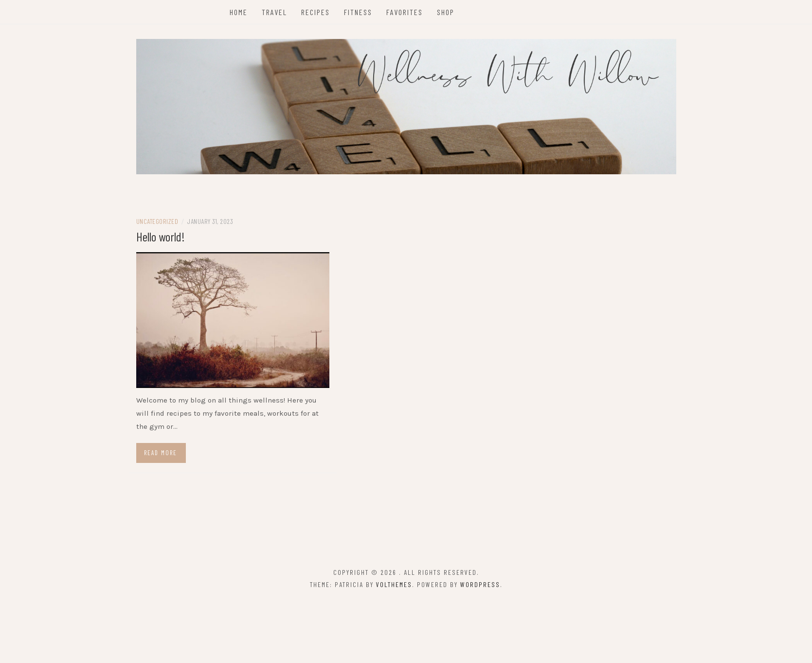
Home (239, 12)
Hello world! (161, 236)
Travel (274, 12)
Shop (446, 12)
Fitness (358, 12)
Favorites (405, 12)
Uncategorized (157, 221)
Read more (161, 453)
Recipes (316, 12)
